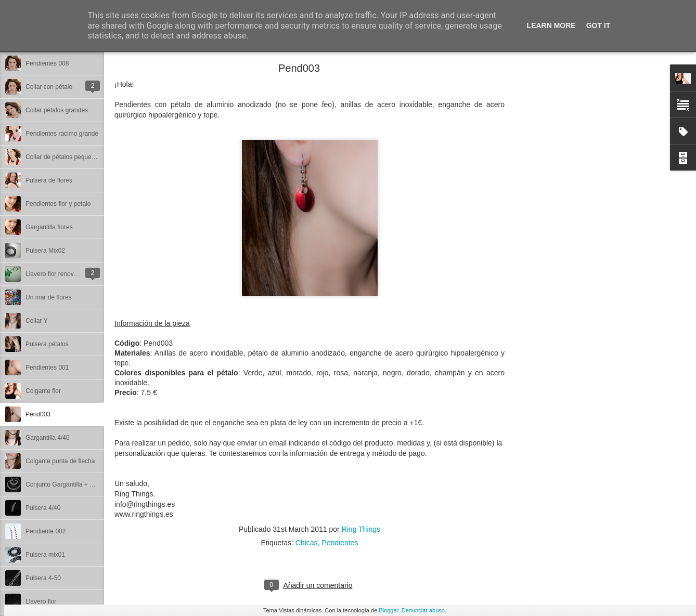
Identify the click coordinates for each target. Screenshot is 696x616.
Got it (598, 25)
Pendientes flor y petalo (58, 204)
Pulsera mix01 (45, 555)
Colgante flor (43, 391)
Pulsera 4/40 (43, 508)
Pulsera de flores (49, 180)
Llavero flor (41, 601)
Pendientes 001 (47, 368)
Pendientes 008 (47, 63)
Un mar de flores (49, 297)
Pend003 (38, 414)
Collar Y (36, 321)
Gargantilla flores (49, 227)
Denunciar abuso (423, 610)
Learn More (551, 25)
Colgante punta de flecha (60, 461)
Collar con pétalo (49, 87)
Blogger (388, 610)
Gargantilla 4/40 (48, 438)
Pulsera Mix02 (45, 251)
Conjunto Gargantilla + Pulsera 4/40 (75, 484)
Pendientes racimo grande (62, 134)
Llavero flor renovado (55, 274)
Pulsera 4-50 (43, 578)
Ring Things (361, 529)
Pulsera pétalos (47, 344)
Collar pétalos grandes (57, 110)
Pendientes (340, 543)
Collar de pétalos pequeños (63, 157)
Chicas (307, 543)
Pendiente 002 (46, 531)
